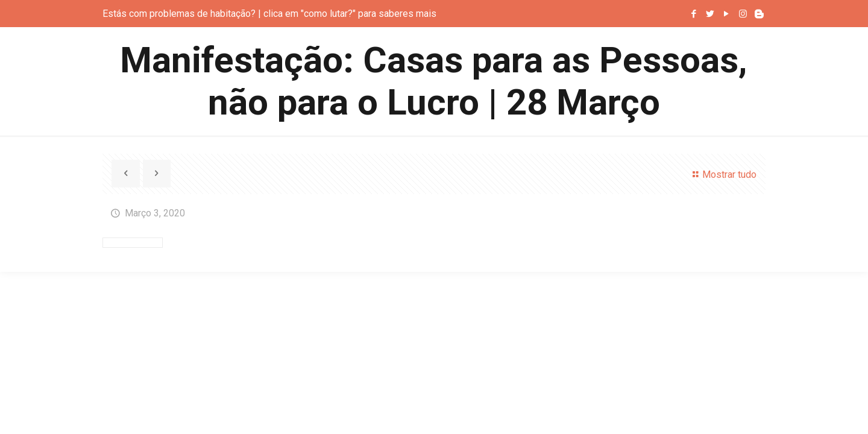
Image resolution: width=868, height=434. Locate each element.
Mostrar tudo (722, 175)
